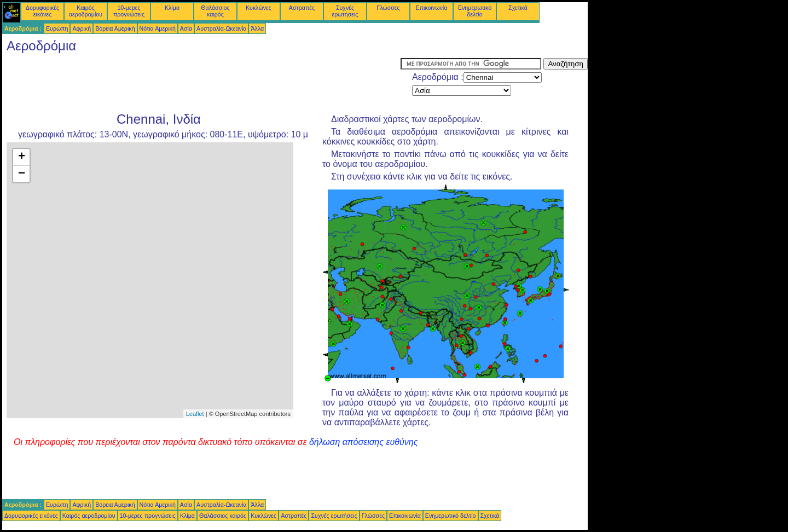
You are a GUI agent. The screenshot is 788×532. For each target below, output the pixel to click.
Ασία (186, 28)
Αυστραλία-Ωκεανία (221, 28)
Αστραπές (302, 8)
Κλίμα (172, 8)
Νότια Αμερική (158, 28)
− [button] (22, 174)
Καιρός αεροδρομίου (86, 11)
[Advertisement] (201, 83)
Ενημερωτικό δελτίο (475, 11)
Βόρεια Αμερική (115, 28)
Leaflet (195, 414)
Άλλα (257, 28)
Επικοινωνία (432, 8)
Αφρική (82, 28)
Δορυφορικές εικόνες (42, 11)
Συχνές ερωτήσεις (345, 11)
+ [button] (22, 157)
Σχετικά (518, 8)
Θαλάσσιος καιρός (215, 11)
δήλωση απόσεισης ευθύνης (364, 442)
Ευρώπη (57, 28)
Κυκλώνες (259, 8)
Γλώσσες (388, 8)
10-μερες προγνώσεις (129, 11)
